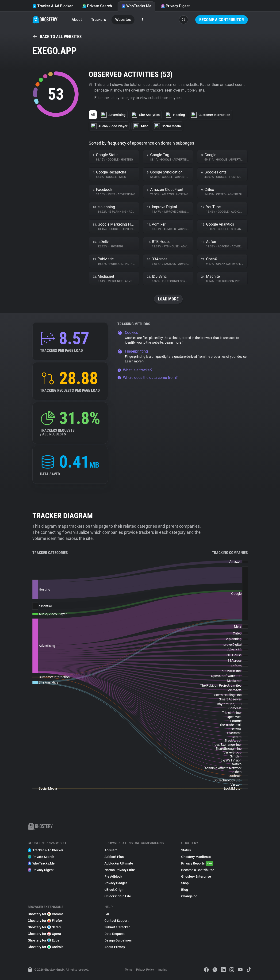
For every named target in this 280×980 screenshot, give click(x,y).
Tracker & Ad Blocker (53, 6)
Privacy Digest (175, 6)
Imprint (162, 970)
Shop (185, 883)
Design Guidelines (118, 940)
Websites (123, 20)
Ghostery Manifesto (196, 857)
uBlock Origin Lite (118, 896)
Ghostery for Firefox (45, 921)
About (77, 20)
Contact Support (117, 921)
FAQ (107, 914)
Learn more (174, 342)
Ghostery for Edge (44, 940)
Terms (129, 970)
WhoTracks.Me (136, 6)
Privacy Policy (145, 970)
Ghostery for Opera (44, 934)
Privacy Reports (197, 863)
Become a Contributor (222, 20)
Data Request (115, 934)
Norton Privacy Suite (120, 870)
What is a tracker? (135, 370)
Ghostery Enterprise (196, 876)
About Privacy (115, 947)
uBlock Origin (114, 890)
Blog (185, 890)
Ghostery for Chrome (46, 914)
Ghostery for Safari (44, 927)
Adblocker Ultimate (119, 863)
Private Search (97, 6)
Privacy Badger (116, 883)
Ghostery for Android (46, 947)
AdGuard (111, 850)
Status (186, 850)
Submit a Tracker (117, 927)
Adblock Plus (114, 857)
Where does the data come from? (148, 378)
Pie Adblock (113, 876)
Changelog (189, 896)
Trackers (98, 20)
